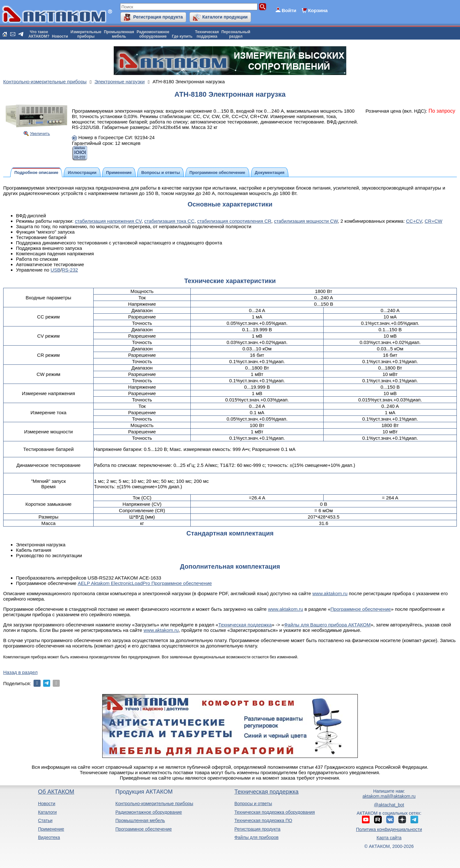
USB (55, 270)
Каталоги (47, 812)
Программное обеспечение (361, 609)
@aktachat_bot (389, 805)
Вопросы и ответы (253, 804)
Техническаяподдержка (207, 34)
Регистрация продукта (158, 17)
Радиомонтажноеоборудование (153, 34)
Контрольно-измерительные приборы (154, 804)
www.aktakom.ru (330, 593)
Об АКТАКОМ (56, 792)
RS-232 (70, 270)
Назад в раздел (20, 672)
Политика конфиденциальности (389, 829)
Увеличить (40, 134)
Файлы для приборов (257, 837)
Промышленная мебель (140, 820)
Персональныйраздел (236, 34)
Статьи (45, 820)
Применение (51, 829)
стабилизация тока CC (169, 221)
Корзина (318, 10)
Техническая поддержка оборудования (275, 812)
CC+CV (414, 221)
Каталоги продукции (225, 17)
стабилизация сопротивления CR (234, 221)
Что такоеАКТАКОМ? (39, 34)
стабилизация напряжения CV (108, 221)
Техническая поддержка (245, 625)
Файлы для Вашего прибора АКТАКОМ (327, 625)
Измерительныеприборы (86, 34)
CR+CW (433, 221)
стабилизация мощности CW (306, 221)
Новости (60, 36)
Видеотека (49, 837)
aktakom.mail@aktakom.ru (389, 796)
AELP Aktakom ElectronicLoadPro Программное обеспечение (145, 583)
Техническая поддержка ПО (263, 820)
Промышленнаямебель (119, 34)
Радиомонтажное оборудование (149, 812)
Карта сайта (389, 838)
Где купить (182, 36)
